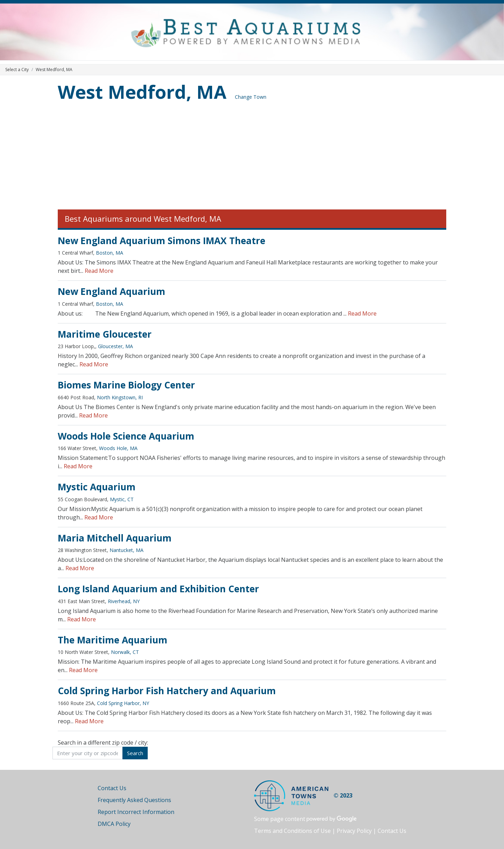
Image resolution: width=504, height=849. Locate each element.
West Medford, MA (142, 92)
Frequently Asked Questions (134, 800)
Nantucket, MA (127, 550)
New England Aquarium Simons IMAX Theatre (162, 241)
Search (135, 753)
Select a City (17, 70)
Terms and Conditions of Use (292, 831)
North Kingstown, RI (120, 397)
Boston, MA (110, 253)
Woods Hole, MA (118, 448)
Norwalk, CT (125, 652)
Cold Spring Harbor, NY (123, 703)
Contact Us (112, 788)
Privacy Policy (354, 831)
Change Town (251, 97)
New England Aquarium (111, 291)
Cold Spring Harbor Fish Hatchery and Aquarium (167, 691)
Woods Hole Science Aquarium (126, 436)
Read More (99, 271)
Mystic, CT (122, 499)
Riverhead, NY (124, 601)
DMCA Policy (114, 824)
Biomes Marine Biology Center (126, 385)
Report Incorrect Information (136, 812)
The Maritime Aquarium (113, 640)
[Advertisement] (252, 157)
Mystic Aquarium (97, 487)
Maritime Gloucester (105, 334)
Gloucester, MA (115, 346)
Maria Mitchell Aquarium (115, 538)
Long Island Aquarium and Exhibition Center (158, 589)
